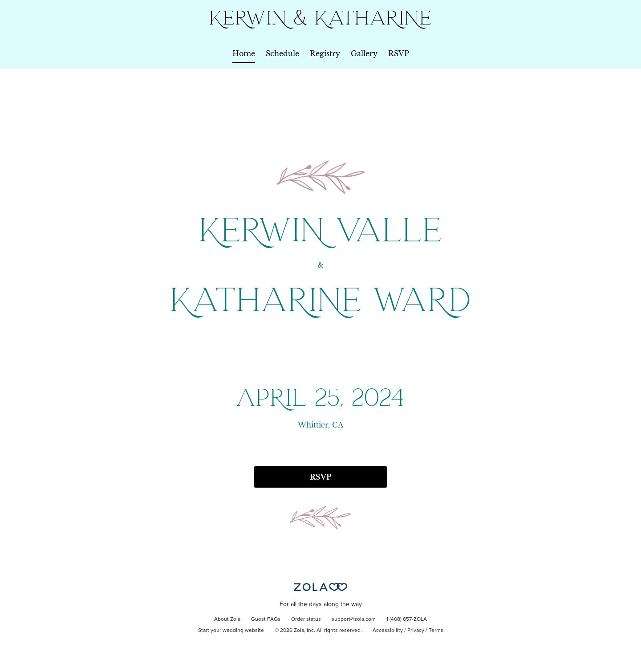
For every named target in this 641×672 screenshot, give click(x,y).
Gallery (364, 53)
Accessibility (388, 631)
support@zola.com (354, 619)
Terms (436, 631)
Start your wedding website (231, 631)
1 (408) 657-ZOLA (407, 619)
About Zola (227, 619)
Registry (325, 53)
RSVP (399, 53)
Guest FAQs (266, 619)
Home (244, 53)
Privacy (416, 631)
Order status (306, 619)
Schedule (282, 53)
